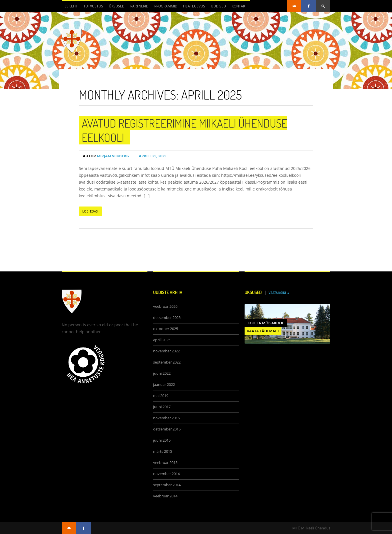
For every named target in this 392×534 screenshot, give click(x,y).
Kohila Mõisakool (266, 323)
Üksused (117, 6)
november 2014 (166, 474)
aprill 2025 (162, 340)
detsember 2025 (167, 318)
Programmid (166, 6)
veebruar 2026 (165, 306)
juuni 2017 (162, 407)
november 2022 (166, 351)
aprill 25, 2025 (152, 156)
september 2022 (167, 362)
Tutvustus (93, 6)
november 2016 (166, 418)
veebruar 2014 (165, 496)
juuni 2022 (162, 373)
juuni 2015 (162, 440)
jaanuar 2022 (164, 385)
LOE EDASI (90, 211)
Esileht (71, 6)
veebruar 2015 (165, 463)
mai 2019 (161, 396)
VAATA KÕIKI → (279, 293)
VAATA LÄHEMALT (263, 331)
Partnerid (139, 6)
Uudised (218, 6)
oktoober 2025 (166, 329)
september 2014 (167, 485)
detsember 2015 (167, 429)
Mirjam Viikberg (106, 156)
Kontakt (239, 6)
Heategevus (194, 6)
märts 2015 (163, 451)
